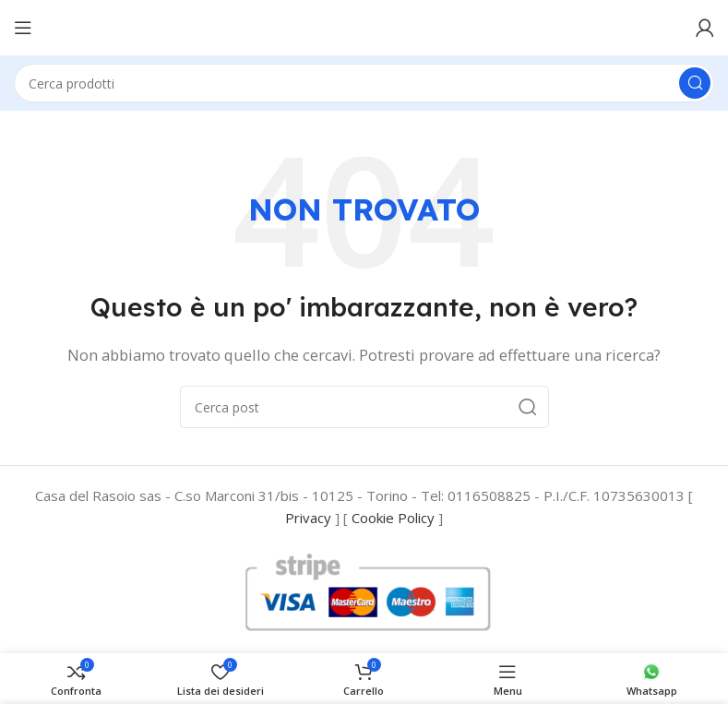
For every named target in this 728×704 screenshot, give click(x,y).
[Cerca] (364, 83)
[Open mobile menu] (23, 28)
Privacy (308, 518)
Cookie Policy (393, 518)
